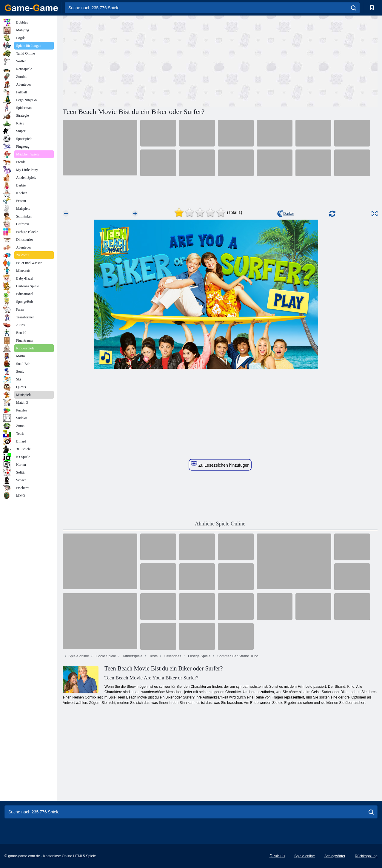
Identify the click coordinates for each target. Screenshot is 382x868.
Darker (286, 214)
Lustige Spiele (199, 656)
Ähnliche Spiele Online (220, 524)
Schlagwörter (335, 856)
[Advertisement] (141, 61)
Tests (153, 656)
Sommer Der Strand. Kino (237, 656)
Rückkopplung (366, 856)
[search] (353, 8)
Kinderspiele (132, 656)
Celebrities (172, 656)
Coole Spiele (105, 656)
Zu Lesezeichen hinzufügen (220, 464)
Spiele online (79, 656)
